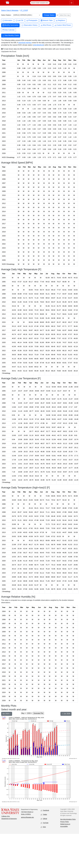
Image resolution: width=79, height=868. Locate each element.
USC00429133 (38, 45)
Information (7, 20)
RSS (43, 827)
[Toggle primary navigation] (71, 3)
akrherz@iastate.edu (27, 817)
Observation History (30, 25)
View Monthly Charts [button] (11, 36)
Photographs (32, 20)
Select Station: (6, 15)
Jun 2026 (66, 714)
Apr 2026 (7, 714)
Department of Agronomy (9, 819)
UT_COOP (24, 10)
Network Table (47, 20)
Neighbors (61, 20)
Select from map (65, 15)
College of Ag (6, 816)
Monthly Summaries (10, 25)
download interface (25, 43)
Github (44, 819)
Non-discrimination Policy (68, 819)
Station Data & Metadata (10, 10)
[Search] (40, 3)
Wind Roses (46, 25)
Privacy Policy (65, 822)
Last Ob (19, 20)
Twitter (44, 815)
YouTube (45, 823)
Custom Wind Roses (63, 25)
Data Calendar (9, 30)
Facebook (45, 810)
